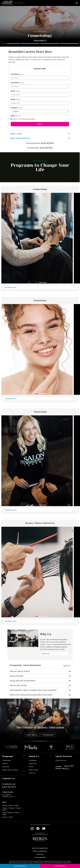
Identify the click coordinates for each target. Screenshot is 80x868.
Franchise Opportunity (40, 857)
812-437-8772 (71, 767)
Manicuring (5, 767)
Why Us (31, 767)
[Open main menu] (77, 3)
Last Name (18, 83)
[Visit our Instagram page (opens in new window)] (32, 829)
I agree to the (24, 119)
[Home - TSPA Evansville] (7, 3)
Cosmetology (6, 760)
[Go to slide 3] (50, 44)
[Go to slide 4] (69, 44)
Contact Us (32, 773)
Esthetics (5, 763)
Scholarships (33, 760)
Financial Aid (32, 763)
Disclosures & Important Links (40, 848)
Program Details (40, 41)
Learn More (45, 654)
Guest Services (32, 735)
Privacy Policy (40, 854)
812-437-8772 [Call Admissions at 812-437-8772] (9, 787)
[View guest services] (40, 138)
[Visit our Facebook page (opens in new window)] (38, 829)
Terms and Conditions (28, 119)
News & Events (34, 770)
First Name (18, 74)
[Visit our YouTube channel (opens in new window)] (44, 829)
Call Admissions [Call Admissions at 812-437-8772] (40, 148)
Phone (16, 99)
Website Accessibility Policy (40, 851)
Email (16, 91)
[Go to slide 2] (30, 44)
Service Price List (61, 760)
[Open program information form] (60, 866)
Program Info (48, 735)
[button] (37, 282)
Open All (67, 666)
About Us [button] (34, 756)
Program (17, 108)
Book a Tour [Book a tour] (40, 134)
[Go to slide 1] (11, 44)
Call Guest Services (40, 143)
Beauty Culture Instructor (10, 770)
